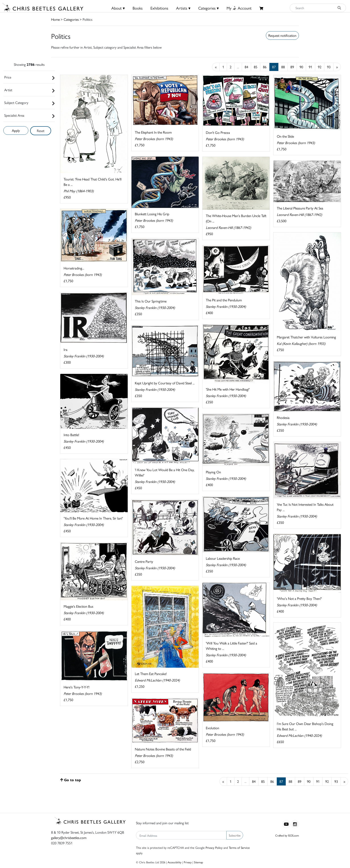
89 (292, 67)
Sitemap (199, 862)
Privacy (188, 862)
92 (320, 67)
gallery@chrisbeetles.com (69, 838)
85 (256, 67)
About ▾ (118, 8)
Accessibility (174, 862)
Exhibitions (159, 8)
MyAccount (239, 8)
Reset (41, 131)
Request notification (282, 35)
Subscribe (235, 835)
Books (138, 8)
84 (246, 67)
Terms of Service (239, 847)
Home (55, 19)
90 (301, 67)
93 (329, 67)
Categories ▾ (208, 8)
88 (283, 67)
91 (310, 67)
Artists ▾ (183, 8)
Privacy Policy (214, 847)
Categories (71, 19)
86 (265, 67)
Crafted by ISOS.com (287, 835)
